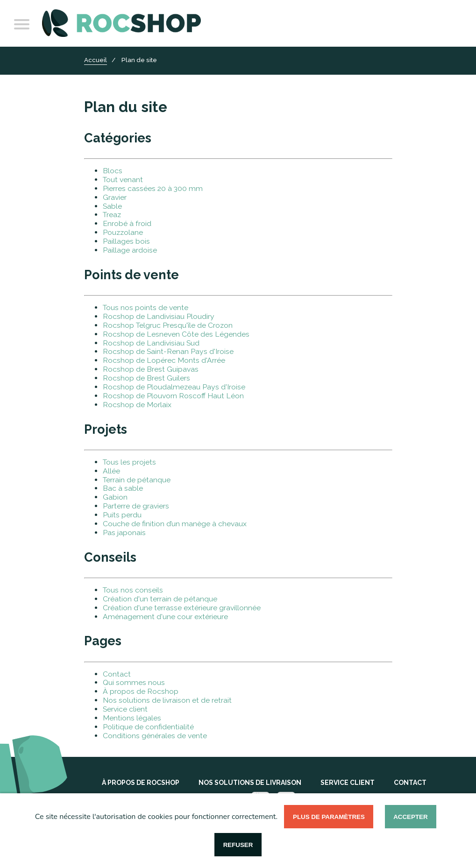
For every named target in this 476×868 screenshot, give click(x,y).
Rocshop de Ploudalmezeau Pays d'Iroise (174, 387)
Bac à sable (123, 488)
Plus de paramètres (329, 817)
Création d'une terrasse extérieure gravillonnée (182, 608)
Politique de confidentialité (148, 727)
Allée (111, 471)
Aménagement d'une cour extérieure (165, 617)
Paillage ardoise (130, 250)
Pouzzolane (123, 232)
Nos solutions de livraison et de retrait (167, 700)
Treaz (112, 215)
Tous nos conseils (133, 590)
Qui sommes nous (134, 682)
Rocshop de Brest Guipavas (151, 369)
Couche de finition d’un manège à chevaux (175, 524)
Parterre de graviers (136, 506)
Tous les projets (129, 462)
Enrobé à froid (127, 223)
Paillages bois (126, 241)
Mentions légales (132, 718)
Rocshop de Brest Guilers (146, 378)
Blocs (113, 171)
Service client (125, 709)
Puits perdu (122, 515)
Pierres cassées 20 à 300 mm (153, 188)
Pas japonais (124, 533)
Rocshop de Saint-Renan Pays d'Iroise (168, 351)
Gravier (115, 197)
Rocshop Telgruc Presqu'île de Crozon (168, 325)
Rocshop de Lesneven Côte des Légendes (176, 334)
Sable (112, 206)
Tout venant (123, 180)
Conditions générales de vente (155, 736)
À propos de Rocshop (141, 691)
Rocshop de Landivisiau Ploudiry (159, 316)
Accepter (410, 817)
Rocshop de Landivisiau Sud (151, 343)
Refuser (238, 845)
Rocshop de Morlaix (137, 405)
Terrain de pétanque (137, 480)
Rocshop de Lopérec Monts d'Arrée (164, 360)
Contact (117, 674)
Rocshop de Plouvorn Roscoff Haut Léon (173, 396)
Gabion (115, 497)
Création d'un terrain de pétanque (160, 599)
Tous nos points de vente (146, 307)
